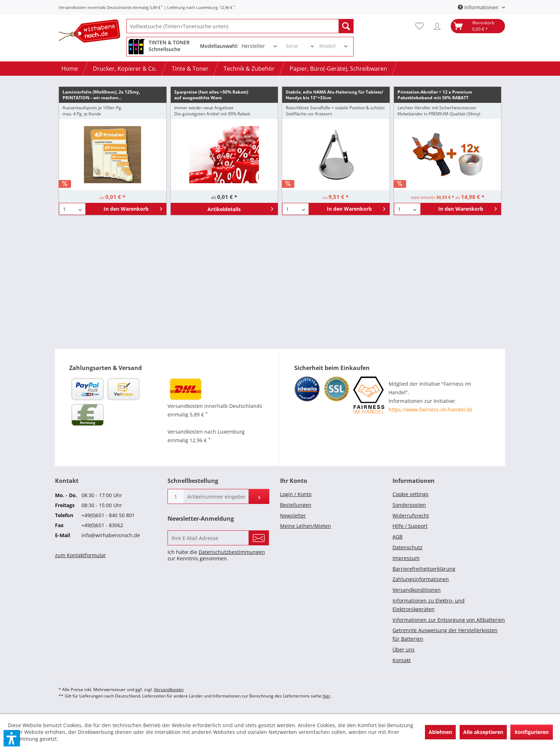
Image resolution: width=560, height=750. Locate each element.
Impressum (406, 558)
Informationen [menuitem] (479, 7)
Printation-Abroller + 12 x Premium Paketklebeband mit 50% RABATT (435, 95)
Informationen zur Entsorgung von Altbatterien (449, 620)
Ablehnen (440, 732)
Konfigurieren (532, 732)
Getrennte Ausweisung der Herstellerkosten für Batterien (445, 634)
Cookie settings (411, 494)
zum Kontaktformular (81, 555)
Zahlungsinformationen (421, 579)
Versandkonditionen (417, 590)
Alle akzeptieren (483, 732)
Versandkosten (169, 689)
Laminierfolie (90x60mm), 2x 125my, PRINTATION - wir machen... (101, 95)
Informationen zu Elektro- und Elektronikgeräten (429, 605)
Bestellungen (296, 505)
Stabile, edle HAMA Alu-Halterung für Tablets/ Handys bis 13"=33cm (334, 95)
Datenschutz (407, 547)
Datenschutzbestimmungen (232, 552)
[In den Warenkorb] (126, 209)
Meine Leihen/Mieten (306, 526)
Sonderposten (409, 505)
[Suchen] (346, 26)
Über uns (404, 649)
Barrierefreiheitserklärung (424, 569)
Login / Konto (296, 494)
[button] (12, 738)
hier (326, 696)
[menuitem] (240, 26)
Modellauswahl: (219, 46)
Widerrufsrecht (411, 516)
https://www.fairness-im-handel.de (431, 409)
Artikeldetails (240, 208)
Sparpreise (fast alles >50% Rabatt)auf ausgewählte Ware (211, 95)
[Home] (70, 69)
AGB (397, 537)
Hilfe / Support (410, 526)
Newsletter (293, 516)
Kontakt (402, 660)
